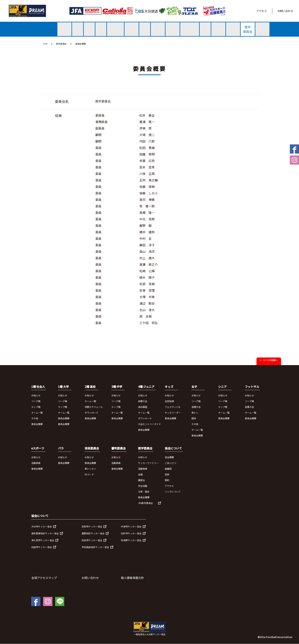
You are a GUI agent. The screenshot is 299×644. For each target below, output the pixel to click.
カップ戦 (36, 407)
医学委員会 (62, 44)
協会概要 (169, 457)
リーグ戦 (36, 401)
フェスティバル (173, 407)
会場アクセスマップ (44, 578)
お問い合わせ (285, 11)
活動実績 (36, 463)
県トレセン (90, 469)
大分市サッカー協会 (42, 527)
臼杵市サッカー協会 (131, 534)
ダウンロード (92, 413)
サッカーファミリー (148, 463)
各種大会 (143, 401)
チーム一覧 (37, 413)
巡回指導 (169, 401)
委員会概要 (82, 44)
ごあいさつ (170, 463)
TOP (45, 44)
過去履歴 (143, 407)
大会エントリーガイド (149, 424)
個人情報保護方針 (132, 578)
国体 (194, 419)
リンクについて (173, 492)
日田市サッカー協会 (42, 547)
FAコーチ (89, 475)
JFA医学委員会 (145, 503)
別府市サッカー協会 (92, 527)
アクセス (262, 11)
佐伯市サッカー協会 (92, 541)
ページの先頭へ (270, 360)
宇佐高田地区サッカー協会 (95, 547)
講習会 (141, 480)
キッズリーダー (173, 413)
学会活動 (143, 486)
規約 (167, 480)
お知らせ (36, 396)
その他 (35, 419)
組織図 (168, 469)
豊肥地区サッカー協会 (93, 534)
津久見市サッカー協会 (43, 541)
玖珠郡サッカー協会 (131, 541)
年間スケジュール (94, 407)
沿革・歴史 (144, 492)
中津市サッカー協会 (131, 527)
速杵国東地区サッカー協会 (45, 534)
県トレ (195, 413)
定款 (167, 475)
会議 (140, 475)
